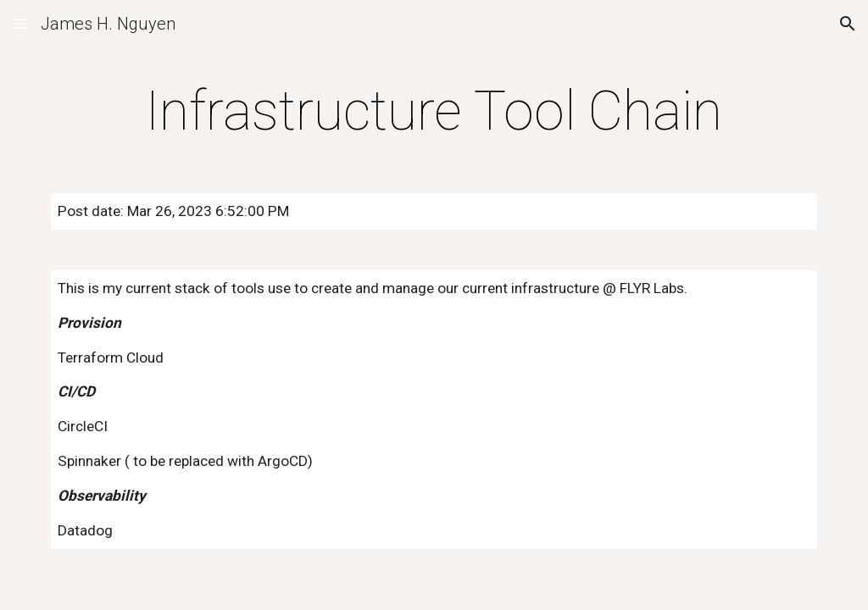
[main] (434, 112)
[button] (20, 23)
